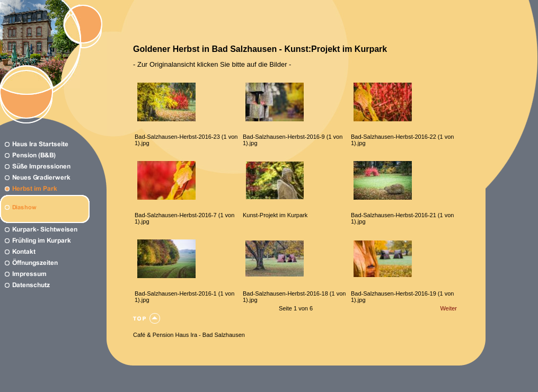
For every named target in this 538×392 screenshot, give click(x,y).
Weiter (448, 308)
